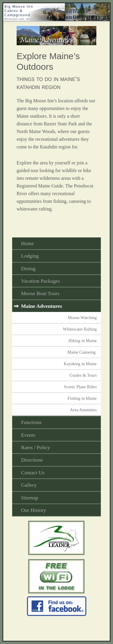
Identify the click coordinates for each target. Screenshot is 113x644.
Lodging (30, 256)
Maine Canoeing (82, 352)
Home (27, 243)
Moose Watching (82, 318)
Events (28, 435)
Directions (32, 460)
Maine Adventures (42, 306)
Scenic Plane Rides (80, 387)
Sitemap (30, 498)
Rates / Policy (36, 447)
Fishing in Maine (82, 398)
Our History (34, 510)
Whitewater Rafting (80, 329)
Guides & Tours (83, 375)
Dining (28, 268)
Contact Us (33, 473)
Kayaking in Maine (80, 364)
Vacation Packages (40, 281)
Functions (31, 422)
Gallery (29, 485)
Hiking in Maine (83, 341)
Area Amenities (83, 410)
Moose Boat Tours (40, 293)
